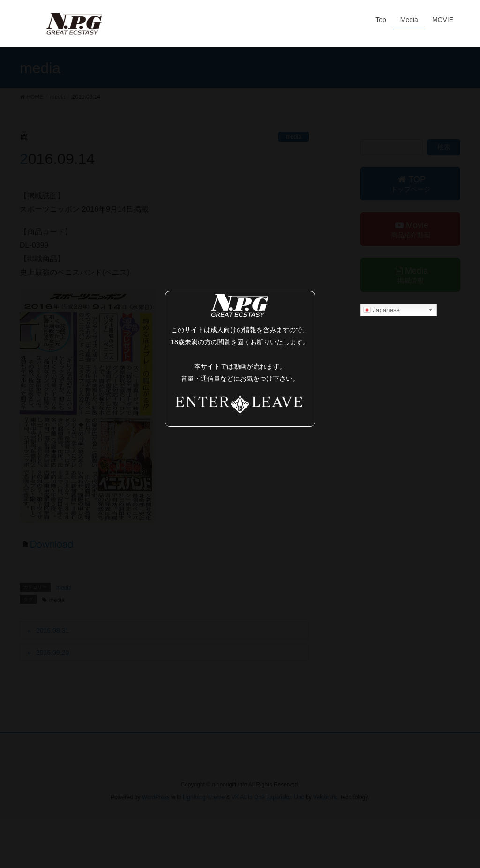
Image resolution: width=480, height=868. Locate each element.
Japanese (382, 310)
